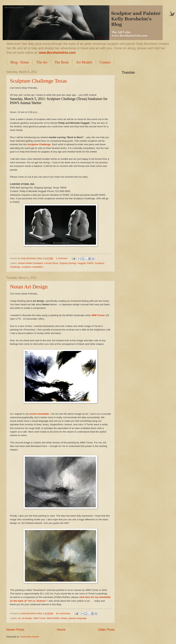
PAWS (90, 263)
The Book (62, 62)
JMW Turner (39, 618)
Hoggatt (82, 263)
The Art (42, 62)
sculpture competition (32, 267)
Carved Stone (51, 263)
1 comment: (62, 258)
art (19, 618)
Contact (105, 62)
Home (61, 630)
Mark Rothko (53, 618)
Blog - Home (20, 62)
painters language (78, 618)
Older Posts (106, 630)
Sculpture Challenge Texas (38, 81)
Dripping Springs (68, 263)
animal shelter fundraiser (30, 263)
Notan (64, 618)
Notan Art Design (29, 287)
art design (27, 618)
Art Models (84, 62)
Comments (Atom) (30, 637)
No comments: (64, 613)
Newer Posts (15, 630)
